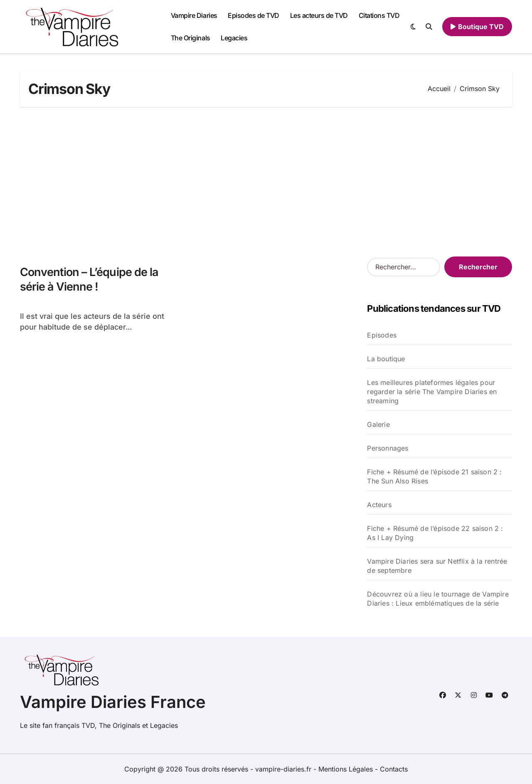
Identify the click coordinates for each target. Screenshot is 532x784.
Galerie (378, 424)
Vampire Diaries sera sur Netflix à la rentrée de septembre (437, 566)
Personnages (388, 448)
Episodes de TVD (254, 15)
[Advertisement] (267, 182)
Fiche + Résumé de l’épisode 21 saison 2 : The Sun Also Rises (434, 476)
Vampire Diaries (194, 15)
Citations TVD (379, 15)
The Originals (191, 38)
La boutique (386, 359)
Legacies (234, 38)
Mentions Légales (347, 769)
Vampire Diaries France (113, 702)
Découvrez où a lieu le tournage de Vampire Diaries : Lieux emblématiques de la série (438, 599)
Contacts (394, 769)
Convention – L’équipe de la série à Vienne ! (89, 279)
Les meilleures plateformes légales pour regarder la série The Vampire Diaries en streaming (432, 392)
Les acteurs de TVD (319, 15)
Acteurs (379, 505)
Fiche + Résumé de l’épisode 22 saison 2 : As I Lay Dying (435, 533)
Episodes (382, 335)
